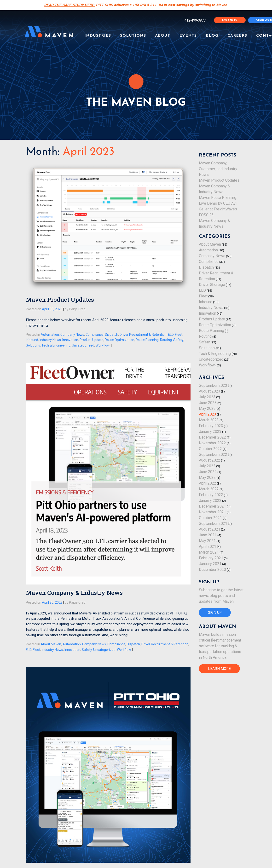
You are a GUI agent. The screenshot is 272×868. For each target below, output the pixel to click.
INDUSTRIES (98, 36)
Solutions (33, 345)
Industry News (50, 340)
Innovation (70, 340)
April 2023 (208, 414)
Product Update (91, 340)
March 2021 (209, 552)
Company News (72, 335)
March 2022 (209, 489)
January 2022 (210, 501)
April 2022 (208, 483)
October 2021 (210, 518)
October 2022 (210, 449)
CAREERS (237, 36)
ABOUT (163, 36)
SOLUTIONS (133, 36)
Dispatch (112, 335)
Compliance (95, 335)
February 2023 (211, 426)
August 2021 (210, 529)
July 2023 (207, 397)
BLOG (212, 36)
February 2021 (211, 558)
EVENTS (188, 36)
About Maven (51, 644)
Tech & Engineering (56, 345)
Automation (50, 335)
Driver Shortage (212, 285)
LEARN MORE (219, 669)
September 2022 (213, 454)
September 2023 (213, 385)
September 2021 (213, 524)
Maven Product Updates (60, 300)
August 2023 (210, 391)
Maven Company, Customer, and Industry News (218, 169)
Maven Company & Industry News (74, 593)
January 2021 (210, 564)
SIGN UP (215, 613)
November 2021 (212, 512)
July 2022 (207, 466)
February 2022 (211, 495)
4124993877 (195, 20)
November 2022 (212, 443)
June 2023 (208, 403)
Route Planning (147, 340)
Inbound (32, 340)
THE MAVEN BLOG (136, 103)
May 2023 (207, 408)
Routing (166, 340)
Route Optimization (119, 340)
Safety (178, 340)
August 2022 (210, 460)
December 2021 (212, 506)
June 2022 (208, 472)
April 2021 (208, 547)
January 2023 (210, 431)
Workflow (103, 345)
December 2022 (212, 437)
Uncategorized (83, 345)
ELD (171, 335)
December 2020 (212, 570)
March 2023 (209, 420)
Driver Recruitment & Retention (143, 335)
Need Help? (230, 20)
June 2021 (208, 535)
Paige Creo (77, 309)
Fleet (179, 335)
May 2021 (207, 541)
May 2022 (207, 477)
